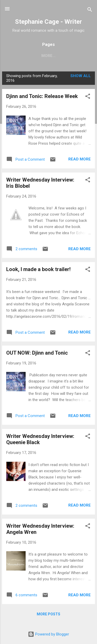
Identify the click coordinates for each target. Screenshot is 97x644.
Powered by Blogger (48, 634)
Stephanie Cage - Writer (48, 22)
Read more (80, 160)
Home (26, 56)
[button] (88, 98)
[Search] (90, 10)
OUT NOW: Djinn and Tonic (37, 354)
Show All (81, 77)
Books (47, 56)
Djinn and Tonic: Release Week (42, 97)
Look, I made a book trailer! (38, 270)
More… (70, 56)
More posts (48, 615)
